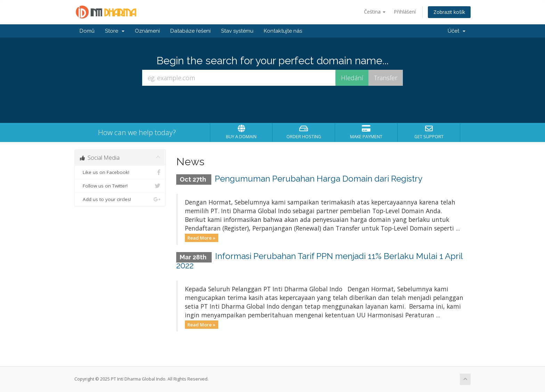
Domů (87, 31)
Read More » (201, 237)
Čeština (375, 12)
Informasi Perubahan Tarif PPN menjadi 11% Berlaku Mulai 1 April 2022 (320, 261)
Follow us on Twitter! (120, 186)
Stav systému (237, 31)
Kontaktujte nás (283, 31)
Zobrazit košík (449, 12)
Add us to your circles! (120, 199)
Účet (457, 31)
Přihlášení (405, 12)
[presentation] (272, 105)
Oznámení (147, 31)
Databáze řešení (190, 31)
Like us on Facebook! (120, 172)
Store (115, 31)
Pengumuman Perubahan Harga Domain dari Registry (319, 179)
